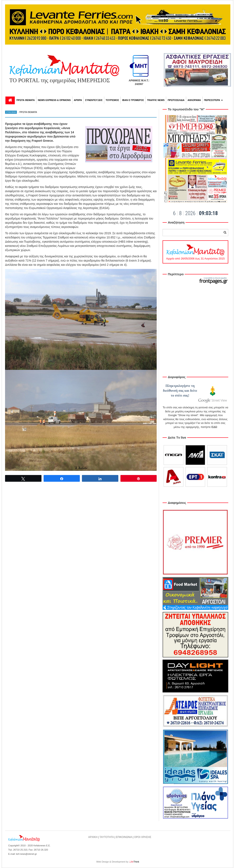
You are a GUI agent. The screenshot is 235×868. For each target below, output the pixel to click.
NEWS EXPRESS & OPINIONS (54, 100)
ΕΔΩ (214, 427)
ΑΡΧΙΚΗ (93, 837)
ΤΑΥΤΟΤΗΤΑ (107, 837)
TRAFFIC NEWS (156, 100)
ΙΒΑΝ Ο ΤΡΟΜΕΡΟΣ (133, 100)
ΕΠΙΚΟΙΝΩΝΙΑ (124, 837)
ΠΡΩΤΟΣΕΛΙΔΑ (176, 100)
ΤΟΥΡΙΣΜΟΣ (112, 100)
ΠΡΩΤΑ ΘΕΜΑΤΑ (26, 100)
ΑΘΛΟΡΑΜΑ (194, 100)
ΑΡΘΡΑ (78, 100)
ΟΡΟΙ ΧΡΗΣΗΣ (143, 837)
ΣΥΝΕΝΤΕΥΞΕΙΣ (94, 100)
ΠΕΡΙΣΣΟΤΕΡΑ (213, 100)
